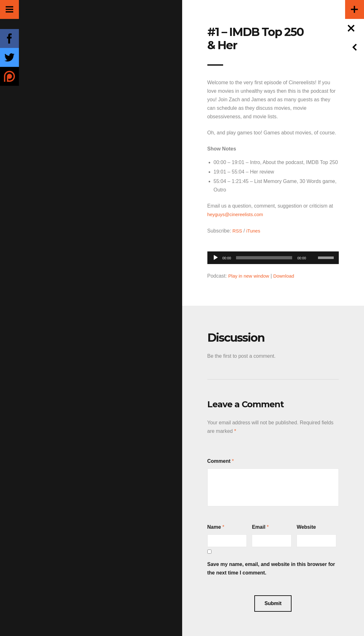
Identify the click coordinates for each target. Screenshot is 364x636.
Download (288, 275)
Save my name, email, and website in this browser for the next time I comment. (271, 568)
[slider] (264, 257)
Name (214, 526)
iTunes (254, 230)
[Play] (216, 257)
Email (259, 526)
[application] (273, 255)
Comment (219, 460)
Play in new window (250, 275)
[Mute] (313, 247)
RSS (238, 230)
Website (306, 526)
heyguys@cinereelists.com (237, 214)
